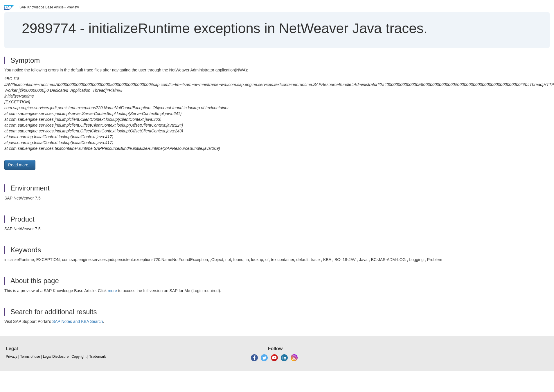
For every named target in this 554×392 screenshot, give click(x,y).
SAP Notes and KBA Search (78, 321)
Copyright (79, 357)
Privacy (11, 357)
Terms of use (30, 357)
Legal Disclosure (56, 357)
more (112, 291)
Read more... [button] (20, 165)
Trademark (98, 357)
